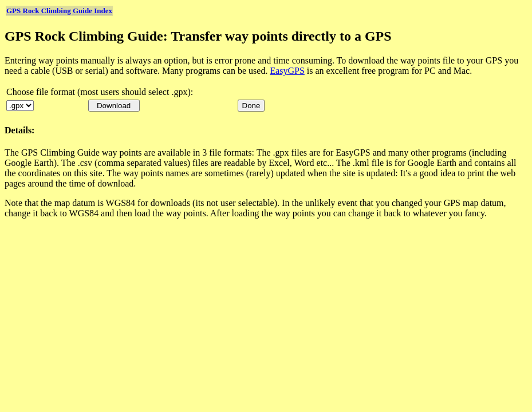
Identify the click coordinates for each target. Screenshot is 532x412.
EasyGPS (287, 71)
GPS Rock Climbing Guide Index (59, 11)
